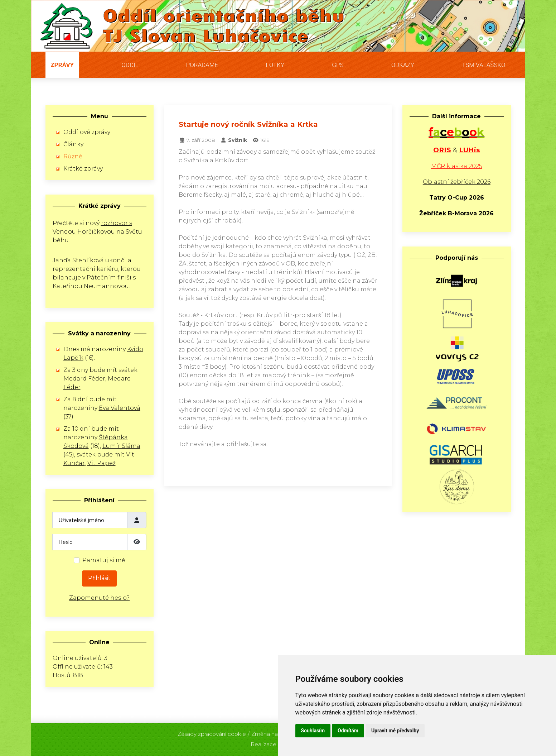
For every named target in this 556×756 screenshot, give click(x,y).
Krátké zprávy (83, 169)
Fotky (275, 65)
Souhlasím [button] (313, 731)
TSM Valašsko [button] (484, 65)
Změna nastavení (274, 732)
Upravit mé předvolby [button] (395, 731)
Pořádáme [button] (202, 65)
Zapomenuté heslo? (99, 598)
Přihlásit (99, 578)
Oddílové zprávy (87, 132)
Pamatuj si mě (104, 560)
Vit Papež (101, 463)
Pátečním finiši (109, 277)
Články (73, 144)
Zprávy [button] (62, 65)
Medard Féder (84, 379)
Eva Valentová (120, 408)
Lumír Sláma (121, 446)
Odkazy (403, 65)
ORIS (442, 150)
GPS (338, 65)
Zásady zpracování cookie (212, 732)
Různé (73, 156)
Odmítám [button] (348, 731)
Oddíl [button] (130, 65)
